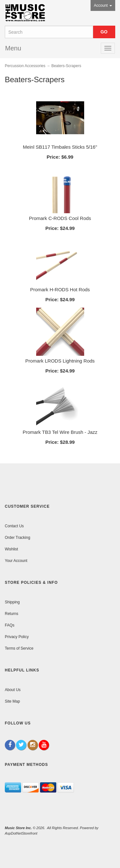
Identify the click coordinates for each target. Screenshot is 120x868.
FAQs (10, 625)
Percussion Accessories (25, 66)
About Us (13, 690)
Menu (13, 48)
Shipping (12, 602)
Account (103, 5)
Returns (12, 614)
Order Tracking (17, 538)
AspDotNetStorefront (21, 833)
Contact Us (14, 526)
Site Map (12, 701)
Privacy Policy (17, 637)
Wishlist (11, 549)
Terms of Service (19, 648)
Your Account (16, 561)
